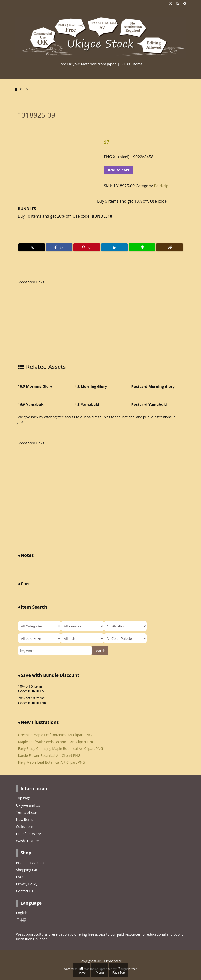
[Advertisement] (59, 322)
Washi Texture (28, 841)
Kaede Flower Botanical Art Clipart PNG (49, 755)
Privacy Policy (27, 884)
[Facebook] (59, 247)
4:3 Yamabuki (87, 404)
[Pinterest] (87, 247)
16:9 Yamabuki (31, 404)
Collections (25, 827)
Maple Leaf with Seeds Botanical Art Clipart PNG (56, 742)
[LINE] (142, 247)
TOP (21, 89)
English (22, 913)
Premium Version (30, 863)
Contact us (25, 891)
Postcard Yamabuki (149, 404)
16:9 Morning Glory (35, 386)
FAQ (19, 877)
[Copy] (170, 247)
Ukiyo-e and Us (28, 805)
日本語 (21, 920)
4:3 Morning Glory (91, 386)
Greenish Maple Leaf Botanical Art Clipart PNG (55, 735)
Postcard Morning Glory (153, 386)
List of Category (29, 834)
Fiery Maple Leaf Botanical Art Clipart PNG (52, 762)
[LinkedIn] (114, 247)
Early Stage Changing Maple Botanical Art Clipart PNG (61, 749)
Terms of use (26, 812)
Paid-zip (161, 186)
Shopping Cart (27, 870)
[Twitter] (32, 247)
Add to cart (119, 170)
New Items (25, 819)
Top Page (24, 798)
